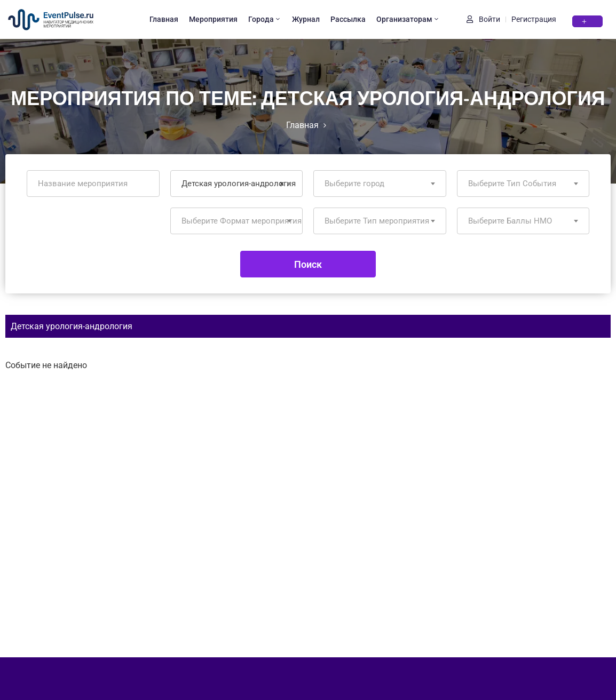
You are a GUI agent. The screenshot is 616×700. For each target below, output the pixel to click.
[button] (587, 21)
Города (265, 19)
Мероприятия (213, 19)
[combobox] (237, 184)
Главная (164, 19)
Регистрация (534, 19)
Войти (483, 19)
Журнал (306, 19)
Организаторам (408, 19)
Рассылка (348, 19)
